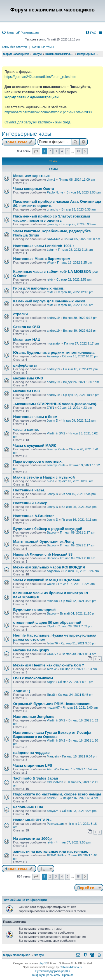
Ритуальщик (55, 824)
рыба (50, 481)
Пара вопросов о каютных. (38, 461)
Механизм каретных (32, 176)
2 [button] (50, 151)
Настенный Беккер (30, 503)
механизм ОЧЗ (26, 391)
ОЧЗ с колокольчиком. (34, 678)
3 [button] (56, 151)
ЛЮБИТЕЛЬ (55, 855)
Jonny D (52, 420)
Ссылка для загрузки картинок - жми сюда (38, 122)
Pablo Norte (55, 192)
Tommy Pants (56, 449)
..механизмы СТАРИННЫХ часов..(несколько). (55, 404)
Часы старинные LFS (33, 765)
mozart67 (53, 707)
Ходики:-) (22, 691)
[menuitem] (8, 33)
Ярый (51, 695)
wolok (51, 584)
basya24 (53, 811)
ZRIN (50, 408)
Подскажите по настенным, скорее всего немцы (57, 794)
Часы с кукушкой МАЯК (35, 445)
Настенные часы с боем (35, 417)
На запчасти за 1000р (32, 839)
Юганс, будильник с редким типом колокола (54, 352)
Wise (50, 262)
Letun (51, 250)
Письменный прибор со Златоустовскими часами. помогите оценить (52, 218)
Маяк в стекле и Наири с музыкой (44, 477)
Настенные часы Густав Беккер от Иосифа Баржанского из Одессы (52, 735)
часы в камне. (26, 430)
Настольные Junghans (34, 717)
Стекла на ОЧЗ (27, 327)
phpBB (43, 963)
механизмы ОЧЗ (28, 378)
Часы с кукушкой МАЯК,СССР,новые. (47, 580)
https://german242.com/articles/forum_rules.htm (40, 77)
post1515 (53, 798)
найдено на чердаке (31, 753)
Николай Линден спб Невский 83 (43, 554)
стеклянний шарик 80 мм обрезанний (47, 622)
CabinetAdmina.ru (71, 967)
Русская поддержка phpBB (53, 971)
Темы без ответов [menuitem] (14, 47)
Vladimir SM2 (56, 433)
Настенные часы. (29, 490)
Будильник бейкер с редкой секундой (48, 529)
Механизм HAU (27, 340)
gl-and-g (52, 209)
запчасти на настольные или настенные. (51, 851)
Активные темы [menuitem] (43, 47)
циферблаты (25, 365)
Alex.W (52, 669)
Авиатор (53, 356)
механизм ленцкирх (31, 650)
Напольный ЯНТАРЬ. (32, 820)
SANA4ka (53, 239)
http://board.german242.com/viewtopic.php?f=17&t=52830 (48, 112)
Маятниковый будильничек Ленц (43, 542)
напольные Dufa (28, 807)
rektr (50, 279)
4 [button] (62, 151)
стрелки (20, 314)
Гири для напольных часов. (39, 288)
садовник (53, 571)
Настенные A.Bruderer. (34, 516)
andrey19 (53, 318)
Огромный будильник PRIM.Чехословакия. (52, 704)
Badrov (52, 532)
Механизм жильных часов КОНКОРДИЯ (49, 567)
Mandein (53, 756)
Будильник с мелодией (34, 610)
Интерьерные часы (26, 134)
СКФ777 (53, 654)
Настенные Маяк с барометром (42, 259)
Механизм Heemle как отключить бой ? (49, 665)
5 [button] (68, 151)
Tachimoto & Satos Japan (36, 778)
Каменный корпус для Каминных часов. (50, 301)
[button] (36, 151)
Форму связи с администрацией (32, 97)
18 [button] (78, 151)
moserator (54, 343)
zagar (51, 682)
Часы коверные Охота (34, 189)
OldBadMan (55, 782)
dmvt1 (51, 180)
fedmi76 (52, 643)
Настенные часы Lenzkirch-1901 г (44, 246)
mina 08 (52, 601)
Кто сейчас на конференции (25, 900)
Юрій (50, 626)
